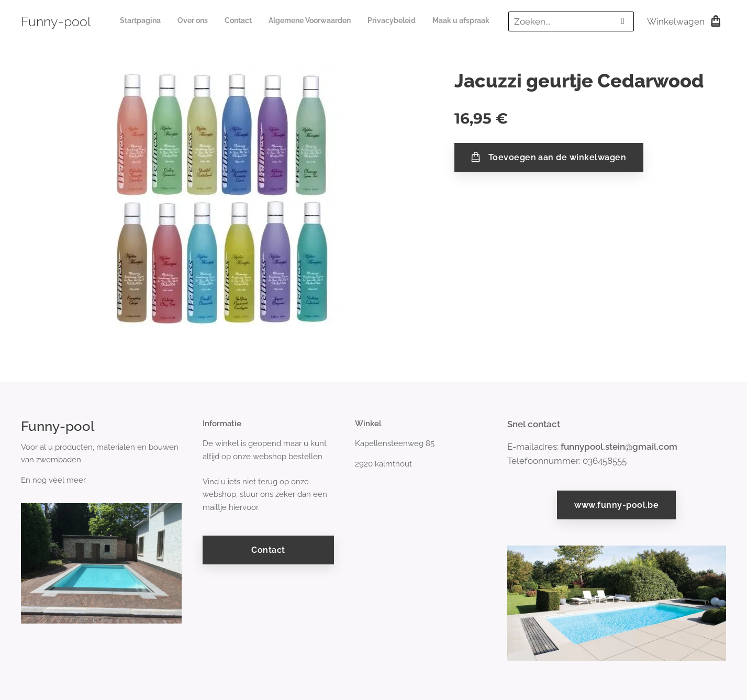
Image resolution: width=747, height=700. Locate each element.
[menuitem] (409, 21)
